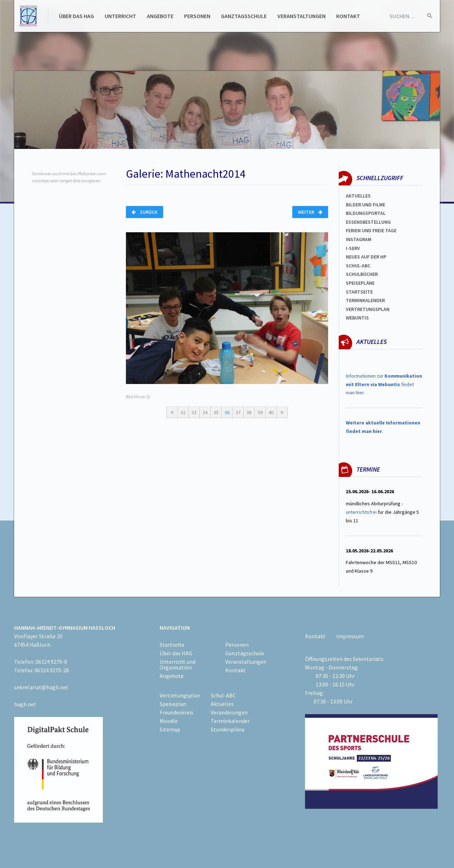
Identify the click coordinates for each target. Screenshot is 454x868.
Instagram (359, 239)
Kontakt (348, 16)
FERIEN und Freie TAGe (371, 230)
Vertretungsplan (368, 309)
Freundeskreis (176, 712)
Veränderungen (229, 712)
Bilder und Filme (366, 205)
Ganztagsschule (244, 16)
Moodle (169, 721)
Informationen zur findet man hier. (384, 384)
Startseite (359, 292)
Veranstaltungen (301, 16)
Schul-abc (358, 266)
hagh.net (25, 704)
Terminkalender (365, 300)
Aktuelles (358, 196)
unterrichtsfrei (361, 512)
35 (216, 412)
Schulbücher (362, 274)
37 (238, 412)
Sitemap (170, 729)
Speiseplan (173, 704)
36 (227, 412)
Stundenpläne (228, 729)
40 (271, 412)
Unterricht (120, 16)
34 (205, 412)
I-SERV (353, 248)
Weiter (310, 212)
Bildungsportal (366, 213)
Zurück (145, 212)
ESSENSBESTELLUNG (368, 222)
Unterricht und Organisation (178, 664)
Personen (197, 16)
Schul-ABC (223, 695)
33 (194, 412)
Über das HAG (76, 16)
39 (260, 412)
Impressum (350, 636)
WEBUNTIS (357, 318)
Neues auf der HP (366, 257)
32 (183, 412)
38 (249, 412)
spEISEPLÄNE (360, 283)
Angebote (160, 16)
